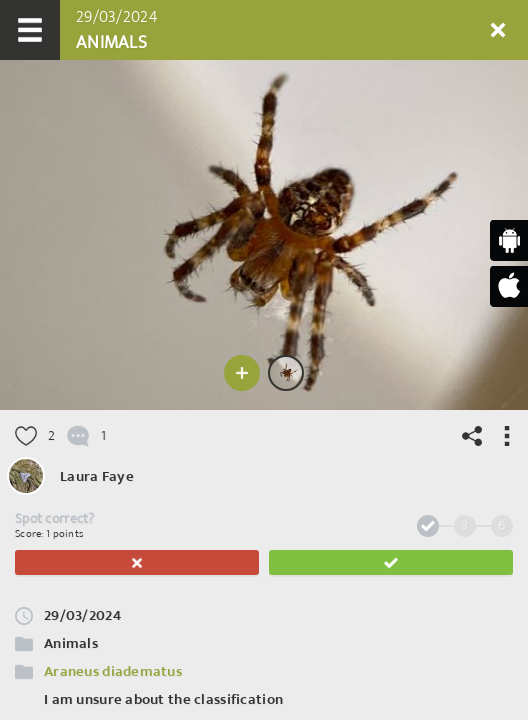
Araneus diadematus (113, 671)
